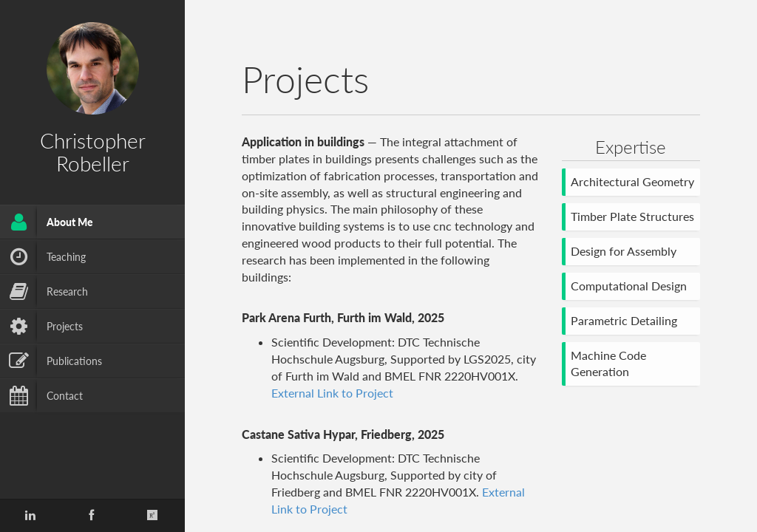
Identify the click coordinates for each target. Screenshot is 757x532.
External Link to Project (332, 393)
